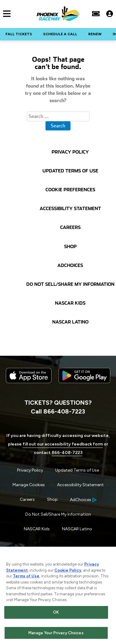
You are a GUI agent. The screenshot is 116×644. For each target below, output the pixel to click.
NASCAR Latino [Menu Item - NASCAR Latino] (77, 529)
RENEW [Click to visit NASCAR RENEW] (95, 34)
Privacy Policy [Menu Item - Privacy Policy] (30, 470)
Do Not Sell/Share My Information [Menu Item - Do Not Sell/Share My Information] (58, 514)
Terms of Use (26, 577)
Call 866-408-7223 (58, 411)
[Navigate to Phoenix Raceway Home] (58, 14)
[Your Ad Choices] (83, 500)
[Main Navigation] (5, 14)
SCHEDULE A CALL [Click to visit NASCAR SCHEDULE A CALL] (60, 34)
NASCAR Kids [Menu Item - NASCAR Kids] (37, 529)
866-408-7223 (67, 453)
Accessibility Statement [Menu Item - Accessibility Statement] (80, 485)
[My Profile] (110, 14)
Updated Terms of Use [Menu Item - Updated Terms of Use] (77, 470)
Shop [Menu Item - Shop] (52, 499)
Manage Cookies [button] (29, 485)
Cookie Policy (68, 571)
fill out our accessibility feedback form (63, 444)
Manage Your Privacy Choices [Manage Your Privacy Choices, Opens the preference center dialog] (56, 634)
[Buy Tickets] (96, 14)
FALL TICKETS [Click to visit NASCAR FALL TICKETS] (19, 34)
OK (56, 613)
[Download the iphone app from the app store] (29, 382)
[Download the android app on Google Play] (84, 388)
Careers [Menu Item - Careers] (27, 499)
